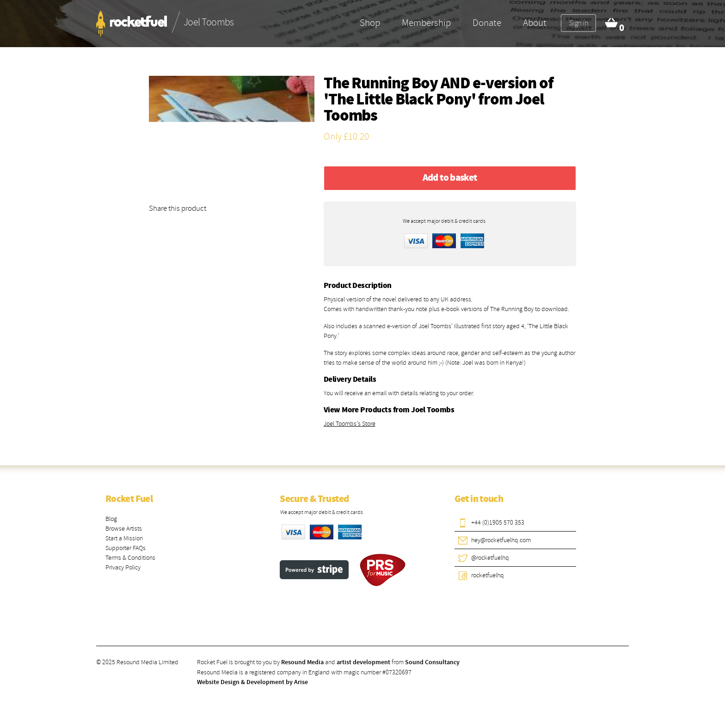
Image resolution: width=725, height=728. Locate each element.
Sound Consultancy (432, 662)
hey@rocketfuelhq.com (501, 540)
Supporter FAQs (126, 548)
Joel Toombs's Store (350, 424)
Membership (426, 23)
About (535, 23)
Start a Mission (124, 538)
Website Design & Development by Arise (252, 682)
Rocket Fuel (129, 499)
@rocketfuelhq (490, 558)
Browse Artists (124, 529)
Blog (111, 519)
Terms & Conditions (130, 558)
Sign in (578, 23)
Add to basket (450, 178)
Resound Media (302, 662)
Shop (370, 23)
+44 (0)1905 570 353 (498, 523)
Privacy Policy (123, 567)
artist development (363, 662)
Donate (487, 23)
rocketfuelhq (488, 575)
